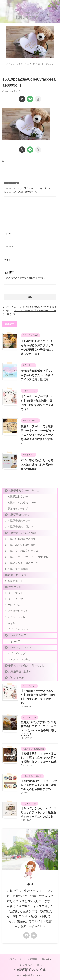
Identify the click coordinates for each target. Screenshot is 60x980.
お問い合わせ (46, 959)
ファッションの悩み (19, 659)
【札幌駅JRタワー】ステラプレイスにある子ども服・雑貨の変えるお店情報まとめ (39, 785)
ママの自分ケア (17, 635)
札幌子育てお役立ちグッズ (23, 551)
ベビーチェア (15, 599)
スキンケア (14, 641)
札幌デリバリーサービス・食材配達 (28, 557)
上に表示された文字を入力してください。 (25, 278)
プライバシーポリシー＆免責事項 (23, 959)
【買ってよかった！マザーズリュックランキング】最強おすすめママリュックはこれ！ (38, 812)
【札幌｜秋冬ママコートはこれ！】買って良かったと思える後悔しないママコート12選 (39, 758)
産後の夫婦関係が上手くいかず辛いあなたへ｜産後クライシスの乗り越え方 (37, 375)
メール (9, 246)
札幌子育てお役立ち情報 (22, 533)
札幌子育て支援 (17, 575)
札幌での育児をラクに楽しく (30, 965)
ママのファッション (20, 647)
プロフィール (16, 678)
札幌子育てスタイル (30, 17)
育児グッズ (15, 587)
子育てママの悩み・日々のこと (26, 665)
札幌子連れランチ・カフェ (24, 490)
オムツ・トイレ (16, 617)
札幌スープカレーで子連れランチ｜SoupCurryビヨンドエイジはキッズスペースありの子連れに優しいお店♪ (37, 435)
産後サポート (15, 581)
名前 (8, 233)
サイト (7, 259)
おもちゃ (13, 623)
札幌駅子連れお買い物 (20, 527)
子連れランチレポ (18, 509)
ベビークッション (18, 629)
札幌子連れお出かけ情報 (22, 539)
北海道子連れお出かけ (21, 672)
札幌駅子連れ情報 (19, 515)
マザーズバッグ (16, 653)
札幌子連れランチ (18, 497)
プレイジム (14, 605)
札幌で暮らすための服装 (22, 545)
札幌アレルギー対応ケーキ (23, 563)
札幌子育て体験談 (18, 569)
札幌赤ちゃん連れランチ (22, 503)
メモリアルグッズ (18, 611)
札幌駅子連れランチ (19, 521)
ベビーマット (15, 593)
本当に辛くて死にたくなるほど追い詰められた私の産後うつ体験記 (37, 465)
